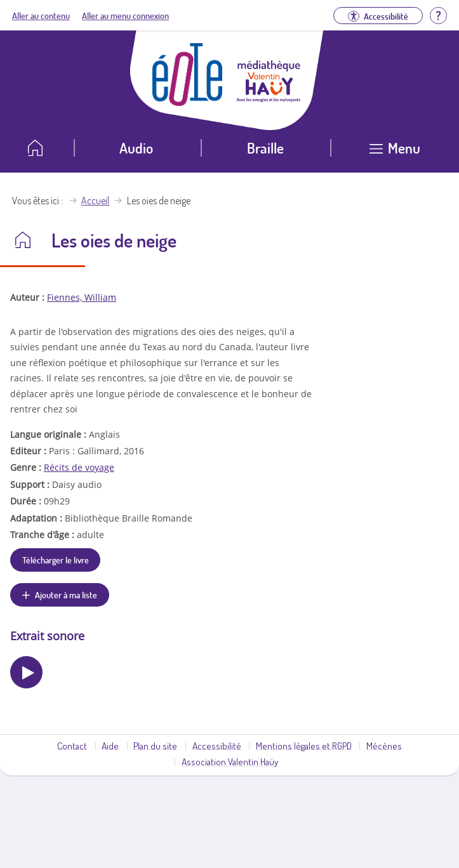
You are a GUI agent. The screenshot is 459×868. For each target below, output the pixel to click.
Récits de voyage (79, 467)
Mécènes (384, 746)
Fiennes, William (82, 297)
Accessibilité (217, 746)
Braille (265, 148)
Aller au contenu (41, 15)
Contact (72, 746)
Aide (110, 746)
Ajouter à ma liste (66, 595)
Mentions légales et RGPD (304, 746)
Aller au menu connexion (125, 15)
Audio (136, 148)
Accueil (95, 201)
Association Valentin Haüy (230, 761)
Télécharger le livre (56, 560)
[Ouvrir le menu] (395, 153)
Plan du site (155, 746)
